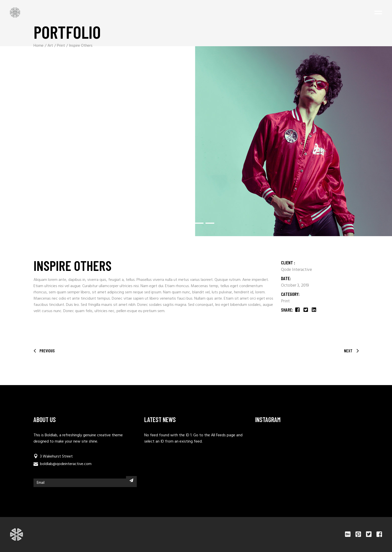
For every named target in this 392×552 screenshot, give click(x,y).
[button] (185, 223)
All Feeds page (223, 435)
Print (285, 301)
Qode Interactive (296, 270)
